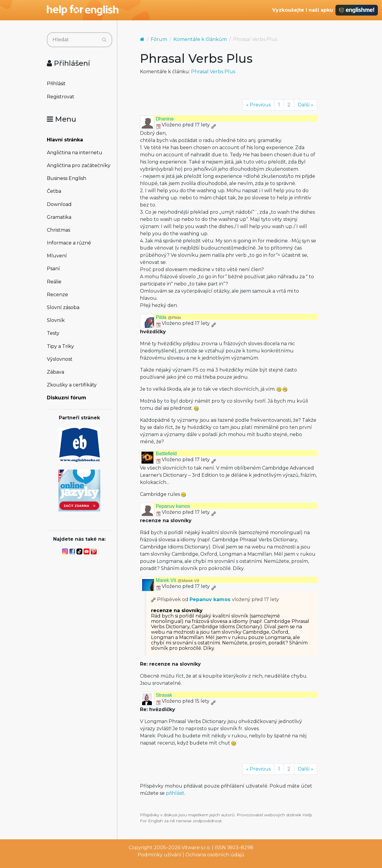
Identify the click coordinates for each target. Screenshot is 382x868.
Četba (54, 191)
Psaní (53, 269)
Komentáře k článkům (200, 39)
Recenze (57, 295)
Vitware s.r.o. (196, 848)
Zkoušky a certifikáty (72, 385)
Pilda (168, 317)
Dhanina (165, 119)
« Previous (258, 105)
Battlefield (166, 454)
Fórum (159, 39)
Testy (53, 333)
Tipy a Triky (60, 346)
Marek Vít (177, 580)
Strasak (164, 695)
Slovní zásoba (63, 307)
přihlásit (175, 793)
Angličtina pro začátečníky (79, 165)
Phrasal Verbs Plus (213, 72)
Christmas (58, 230)
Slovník (56, 320)
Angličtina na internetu (75, 153)
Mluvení (57, 256)
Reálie (54, 282)
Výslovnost (60, 359)
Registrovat (61, 97)
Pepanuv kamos (173, 506)
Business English (67, 178)
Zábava (56, 372)
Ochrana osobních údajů (215, 855)
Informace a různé (69, 243)
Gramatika (59, 217)
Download (59, 204)
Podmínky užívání (160, 855)
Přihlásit (56, 84)
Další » (306, 105)
